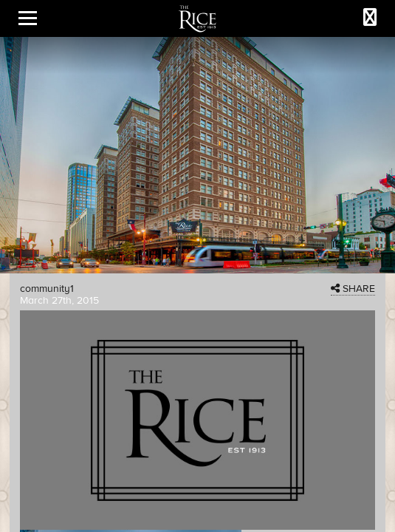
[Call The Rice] (370, 18)
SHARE (353, 289)
